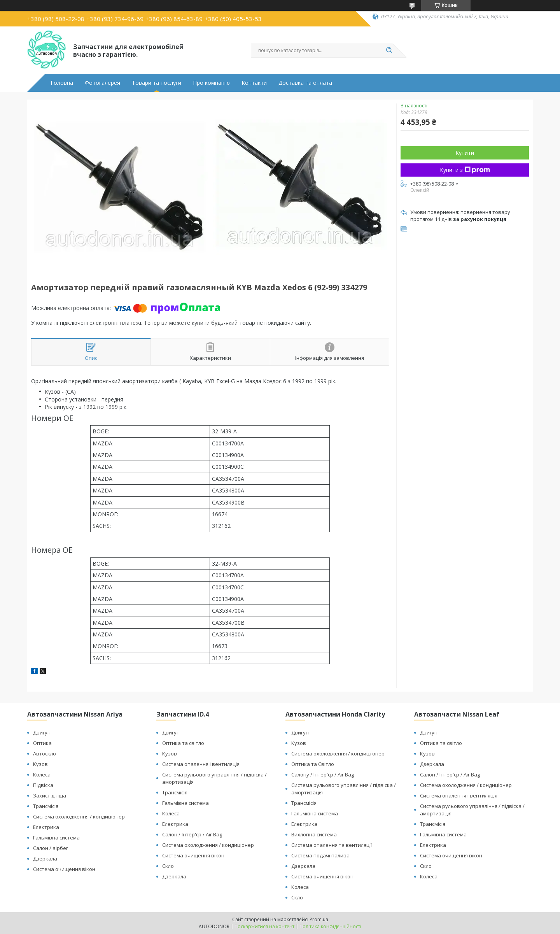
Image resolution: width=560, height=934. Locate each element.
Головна (62, 83)
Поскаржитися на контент (264, 926)
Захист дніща (50, 796)
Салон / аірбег (51, 848)
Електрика (46, 827)
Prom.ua (319, 919)
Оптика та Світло (313, 764)
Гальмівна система (56, 838)
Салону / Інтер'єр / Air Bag (323, 775)
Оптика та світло (183, 743)
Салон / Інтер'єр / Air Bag (192, 834)
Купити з (465, 170)
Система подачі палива (320, 855)
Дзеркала (45, 859)
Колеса (42, 775)
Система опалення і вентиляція (201, 764)
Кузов (40, 764)
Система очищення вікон (64, 869)
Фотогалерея (102, 83)
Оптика (42, 743)
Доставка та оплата (305, 83)
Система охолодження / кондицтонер (338, 754)
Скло (168, 866)
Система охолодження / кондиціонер (79, 817)
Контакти (254, 83)
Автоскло (45, 754)
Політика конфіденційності (330, 926)
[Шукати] (389, 51)
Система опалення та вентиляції (332, 845)
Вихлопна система (314, 834)
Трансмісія (46, 806)
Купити (465, 153)
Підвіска (43, 785)
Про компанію (211, 83)
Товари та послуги (157, 83)
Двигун (42, 732)
